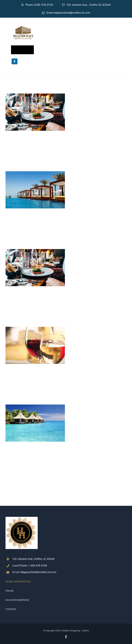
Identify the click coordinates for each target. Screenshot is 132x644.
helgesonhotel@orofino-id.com (38, 572)
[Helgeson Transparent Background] (23, 23)
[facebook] (15, 61)
